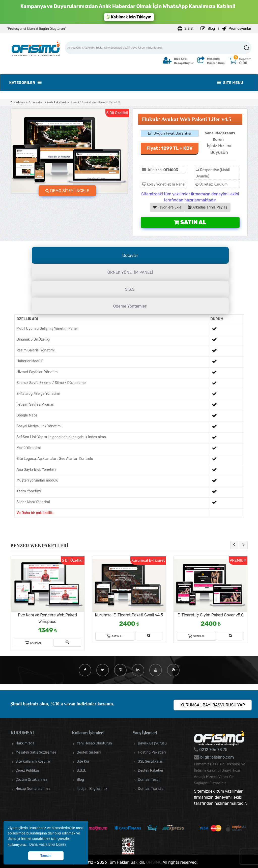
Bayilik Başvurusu (152, 743)
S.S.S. (186, 29)
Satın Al (190, 222)
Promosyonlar (237, 29)
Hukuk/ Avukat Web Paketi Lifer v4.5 (95, 102)
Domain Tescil (149, 780)
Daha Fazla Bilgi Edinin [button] (48, 844)
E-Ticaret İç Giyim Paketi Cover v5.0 (210, 615)
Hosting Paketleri (152, 752)
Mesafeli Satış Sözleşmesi (37, 752)
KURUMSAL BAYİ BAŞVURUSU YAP (213, 705)
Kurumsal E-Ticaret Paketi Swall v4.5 (129, 615)
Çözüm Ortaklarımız (32, 780)
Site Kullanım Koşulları (34, 761)
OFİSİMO (154, 862)
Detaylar (130, 256)
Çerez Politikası (28, 771)
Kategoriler (25, 83)
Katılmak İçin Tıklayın (129, 17)
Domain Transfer (151, 789)
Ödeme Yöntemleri (130, 306)
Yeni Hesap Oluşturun (94, 743)
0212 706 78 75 (213, 750)
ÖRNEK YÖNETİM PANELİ (130, 272)
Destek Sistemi (89, 752)
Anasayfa (35, 102)
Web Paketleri (56, 102)
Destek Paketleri (151, 771)
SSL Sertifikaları (151, 761)
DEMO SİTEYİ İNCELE (67, 191)
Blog (208, 29)
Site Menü (230, 83)
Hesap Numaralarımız (33, 789)
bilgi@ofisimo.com (217, 757)
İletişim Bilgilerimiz (92, 789)
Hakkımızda (25, 743)
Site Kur (83, 761)
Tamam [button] (46, 856)
